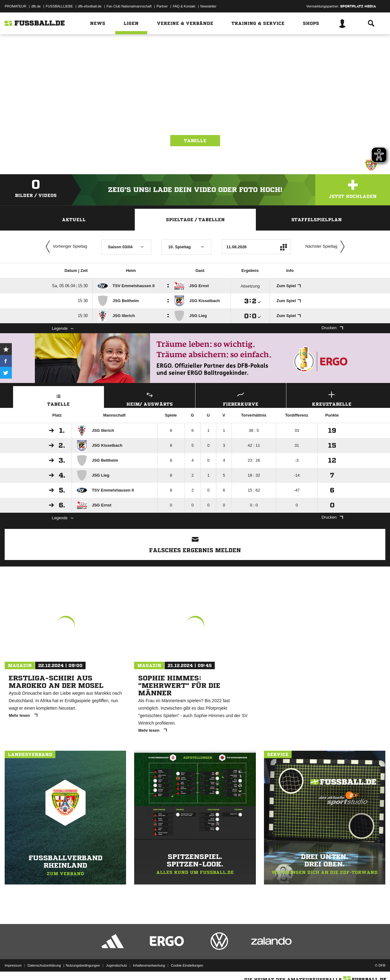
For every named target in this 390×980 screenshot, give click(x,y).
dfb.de (36, 6)
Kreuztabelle (332, 398)
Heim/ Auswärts (150, 398)
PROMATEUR (15, 6)
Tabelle (195, 141)
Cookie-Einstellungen (187, 965)
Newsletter (209, 6)
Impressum (13, 965)
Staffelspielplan (317, 220)
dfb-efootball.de (90, 6)
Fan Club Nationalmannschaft (129, 6)
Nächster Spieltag (327, 247)
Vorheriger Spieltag (65, 247)
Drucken (332, 328)
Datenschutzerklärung (44, 965)
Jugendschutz (116, 965)
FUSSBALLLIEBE (59, 6)
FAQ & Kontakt (184, 6)
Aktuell (74, 220)
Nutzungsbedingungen (83, 965)
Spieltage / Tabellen (195, 220)
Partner (162, 6)
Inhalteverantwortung (149, 965)
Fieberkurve (241, 398)
